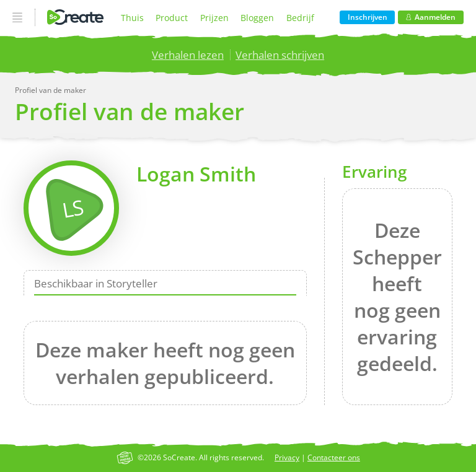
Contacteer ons (334, 457)
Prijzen (214, 18)
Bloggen (257, 18)
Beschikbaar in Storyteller (96, 283)
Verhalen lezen (188, 55)
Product (172, 18)
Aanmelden (431, 17)
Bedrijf (300, 18)
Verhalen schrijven (280, 55)
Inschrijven (368, 17)
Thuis (132, 18)
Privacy (287, 457)
